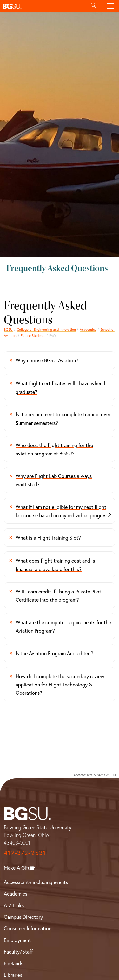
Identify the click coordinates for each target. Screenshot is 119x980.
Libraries (13, 975)
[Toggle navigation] (110, 6)
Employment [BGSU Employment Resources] (17, 940)
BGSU (8, 329)
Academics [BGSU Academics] (16, 893)
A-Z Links (14, 905)
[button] (42, 6)
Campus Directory (23, 917)
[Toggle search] (93, 6)
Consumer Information (28, 928)
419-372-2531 (25, 853)
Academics (88, 329)
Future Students (33, 335)
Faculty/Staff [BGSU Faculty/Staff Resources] (18, 951)
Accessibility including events (36, 882)
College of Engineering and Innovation (46, 329)
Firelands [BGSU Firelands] (13, 963)
